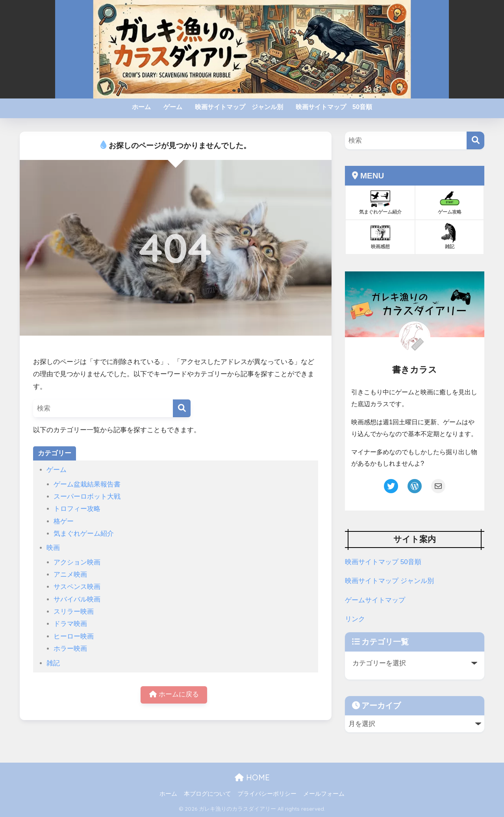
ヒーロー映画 (74, 636)
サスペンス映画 (77, 587)
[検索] (182, 408)
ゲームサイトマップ (375, 600)
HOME (252, 777)
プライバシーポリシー (267, 794)
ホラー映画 (70, 649)
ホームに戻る (174, 695)
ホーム (141, 107)
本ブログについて (208, 794)
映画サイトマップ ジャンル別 (239, 107)
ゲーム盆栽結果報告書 (87, 484)
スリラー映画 (74, 612)
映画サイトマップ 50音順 (334, 107)
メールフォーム (324, 794)
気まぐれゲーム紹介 (84, 534)
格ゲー (64, 521)
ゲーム (173, 107)
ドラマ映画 (70, 624)
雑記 (53, 663)
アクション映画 (77, 562)
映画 (53, 548)
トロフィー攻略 (77, 509)
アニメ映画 (70, 575)
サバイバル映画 (77, 599)
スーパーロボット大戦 (87, 497)
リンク (355, 619)
